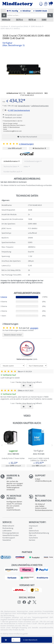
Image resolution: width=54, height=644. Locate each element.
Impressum (33, 526)
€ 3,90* (19, 110)
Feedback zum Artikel (12, 117)
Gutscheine (33, 538)
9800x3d (6, 20)
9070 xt (32, 20)
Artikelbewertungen (32, 161)
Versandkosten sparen (12, 115)
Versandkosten (24, 106)
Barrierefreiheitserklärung (39, 533)
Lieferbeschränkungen (40, 106)
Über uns (32, 535)
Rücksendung (8, 528)
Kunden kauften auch (12, 172)
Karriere (32, 540)
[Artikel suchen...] (26, 15)
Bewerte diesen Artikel (13, 335)
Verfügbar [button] (14, 44)
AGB (31, 528)
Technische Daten (10, 166)
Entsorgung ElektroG (11, 533)
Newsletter (7, 540)
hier (23, 630)
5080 (44, 20)
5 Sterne (4, 297)
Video (26, 166)
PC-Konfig (12, 11)
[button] (4, 15)
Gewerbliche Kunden (11, 535)
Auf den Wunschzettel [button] (27, 137)
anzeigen (34, 328)
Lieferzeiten (7, 531)
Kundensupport (9, 538)
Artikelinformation (11, 161)
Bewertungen (26, 144)
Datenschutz (34, 531)
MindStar (25, 11)
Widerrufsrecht (8, 526)
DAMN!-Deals (40, 11)
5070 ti (19, 20)
